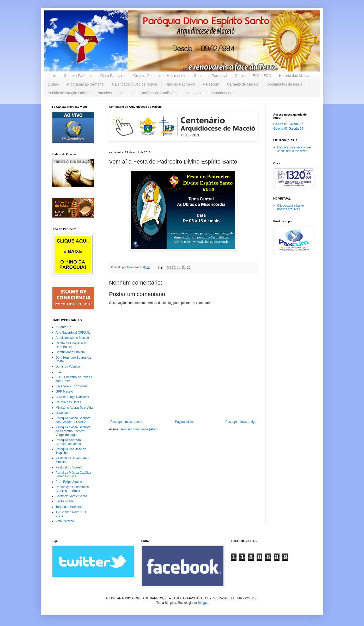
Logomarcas (194, 93)
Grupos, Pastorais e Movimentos (160, 76)
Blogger (203, 603)
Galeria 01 (280, 124)
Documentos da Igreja (284, 84)
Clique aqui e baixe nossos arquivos (290, 207)
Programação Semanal (86, 84)
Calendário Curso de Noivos (135, 84)
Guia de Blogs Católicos (72, 397)
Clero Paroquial (113, 76)
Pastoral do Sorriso (69, 467)
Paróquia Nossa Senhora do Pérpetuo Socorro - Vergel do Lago (73, 431)
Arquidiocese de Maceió (72, 338)
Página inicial (184, 422)
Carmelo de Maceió (243, 84)
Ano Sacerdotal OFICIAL (73, 333)
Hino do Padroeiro (180, 84)
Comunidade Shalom (70, 352)
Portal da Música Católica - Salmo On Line (74, 474)
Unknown (133, 267)
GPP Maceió (64, 392)
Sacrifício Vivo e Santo (71, 496)
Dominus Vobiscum (69, 366)
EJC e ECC (262, 76)
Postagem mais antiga (241, 422)
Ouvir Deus (63, 413)
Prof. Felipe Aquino (69, 482)
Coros (240, 76)
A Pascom (211, 84)
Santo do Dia (65, 501)
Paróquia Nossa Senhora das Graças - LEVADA (73, 420)
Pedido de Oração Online (68, 93)
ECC (59, 372)
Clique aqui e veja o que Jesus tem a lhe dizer (294, 149)
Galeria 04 (296, 129)
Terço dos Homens (69, 507)
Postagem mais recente (127, 422)
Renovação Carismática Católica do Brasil (72, 489)
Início (52, 76)
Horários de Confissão (158, 93)
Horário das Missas (295, 76)
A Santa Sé (63, 327)
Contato (126, 93)
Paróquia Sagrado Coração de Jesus (68, 442)
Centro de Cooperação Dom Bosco (71, 345)
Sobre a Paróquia (78, 76)
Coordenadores (225, 93)
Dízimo (53, 84)
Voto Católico (65, 521)
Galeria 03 (280, 129)
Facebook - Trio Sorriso (72, 386)
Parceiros (104, 93)
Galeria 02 (296, 124)
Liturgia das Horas (68, 402)
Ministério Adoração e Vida (74, 408)
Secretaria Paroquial (211, 76)
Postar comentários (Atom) (140, 429)
